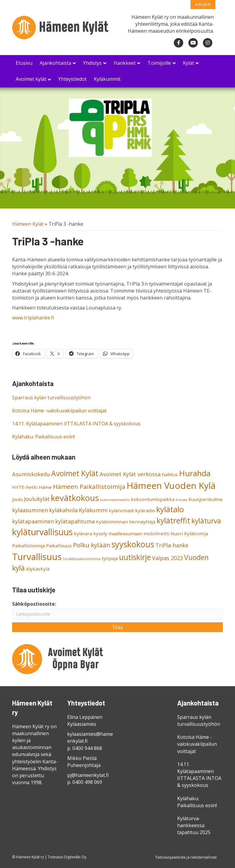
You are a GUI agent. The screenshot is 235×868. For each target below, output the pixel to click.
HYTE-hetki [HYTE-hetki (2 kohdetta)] (25, 487)
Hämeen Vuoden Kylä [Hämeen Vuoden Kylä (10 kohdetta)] (171, 486)
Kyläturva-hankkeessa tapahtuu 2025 (194, 825)
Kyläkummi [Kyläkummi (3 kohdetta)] (93, 510)
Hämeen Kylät (28, 224)
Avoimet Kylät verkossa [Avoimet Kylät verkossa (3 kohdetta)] (130, 474)
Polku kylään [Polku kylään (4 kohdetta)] (92, 545)
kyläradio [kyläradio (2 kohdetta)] (145, 510)
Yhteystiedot (72, 79)
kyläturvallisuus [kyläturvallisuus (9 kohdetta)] (42, 532)
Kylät (189, 63)
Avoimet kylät (31, 79)
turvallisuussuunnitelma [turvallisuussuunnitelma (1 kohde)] (82, 559)
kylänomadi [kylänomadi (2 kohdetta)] (121, 510)
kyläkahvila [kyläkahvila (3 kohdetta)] (63, 510)
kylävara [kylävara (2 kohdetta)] (83, 533)
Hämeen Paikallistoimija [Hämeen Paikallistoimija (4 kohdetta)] (89, 486)
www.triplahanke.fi (33, 318)
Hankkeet (125, 63)
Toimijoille (159, 63)
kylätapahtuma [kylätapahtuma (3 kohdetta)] (75, 521)
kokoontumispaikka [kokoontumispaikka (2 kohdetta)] (153, 499)
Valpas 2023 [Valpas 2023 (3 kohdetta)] (167, 558)
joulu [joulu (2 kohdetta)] (17, 499)
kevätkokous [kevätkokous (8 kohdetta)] (75, 498)
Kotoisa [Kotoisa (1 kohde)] (181, 500)
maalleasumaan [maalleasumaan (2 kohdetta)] (125, 533)
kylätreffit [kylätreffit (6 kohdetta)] (173, 521)
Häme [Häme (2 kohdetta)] (45, 487)
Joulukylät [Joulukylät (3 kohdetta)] (37, 499)
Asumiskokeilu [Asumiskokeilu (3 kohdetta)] (31, 474)
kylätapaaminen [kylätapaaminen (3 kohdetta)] (33, 521)
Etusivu (24, 63)
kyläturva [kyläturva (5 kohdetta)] (206, 521)
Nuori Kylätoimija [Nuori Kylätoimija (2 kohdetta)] (189, 533)
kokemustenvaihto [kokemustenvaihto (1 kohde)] (115, 500)
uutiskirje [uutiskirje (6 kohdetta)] (135, 557)
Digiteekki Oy (75, 857)
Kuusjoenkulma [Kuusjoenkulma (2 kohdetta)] (205, 499)
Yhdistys (92, 63)
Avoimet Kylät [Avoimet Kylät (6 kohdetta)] (75, 473)
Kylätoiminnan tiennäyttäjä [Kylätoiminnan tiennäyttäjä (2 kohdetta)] (126, 522)
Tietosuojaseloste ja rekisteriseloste (186, 857)
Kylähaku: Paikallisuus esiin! (43, 437)
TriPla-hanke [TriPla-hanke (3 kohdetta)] (172, 545)
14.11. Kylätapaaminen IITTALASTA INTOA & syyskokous (76, 424)
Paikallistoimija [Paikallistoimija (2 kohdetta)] (28, 545)
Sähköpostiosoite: (34, 604)
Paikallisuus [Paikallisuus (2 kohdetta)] (59, 545)
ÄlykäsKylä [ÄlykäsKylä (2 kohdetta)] (38, 569)
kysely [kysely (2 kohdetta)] (100, 533)
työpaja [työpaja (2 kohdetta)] (110, 558)
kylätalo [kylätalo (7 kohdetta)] (170, 509)
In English (203, 4)
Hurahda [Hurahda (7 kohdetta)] (195, 473)
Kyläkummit (107, 79)
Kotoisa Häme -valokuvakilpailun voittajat (59, 411)
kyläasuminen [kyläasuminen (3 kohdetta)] (30, 510)
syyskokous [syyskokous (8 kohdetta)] (133, 544)
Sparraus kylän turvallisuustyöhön (51, 398)
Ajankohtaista (55, 63)
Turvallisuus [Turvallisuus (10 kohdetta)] (37, 557)
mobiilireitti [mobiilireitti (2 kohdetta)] (156, 533)
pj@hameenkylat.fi (88, 775)
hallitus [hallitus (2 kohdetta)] (170, 474)
